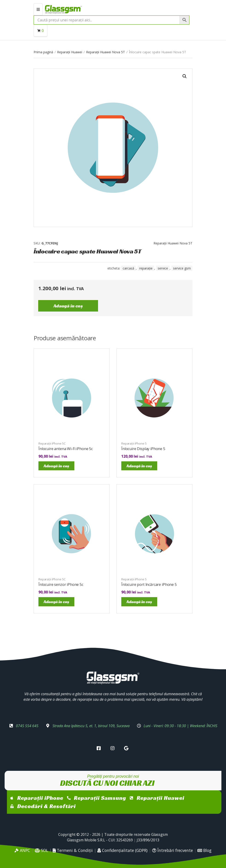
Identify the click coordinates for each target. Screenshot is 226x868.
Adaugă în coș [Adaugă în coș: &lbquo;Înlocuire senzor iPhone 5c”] (56, 602)
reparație (146, 268)
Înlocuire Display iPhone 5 (143, 449)
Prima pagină (43, 52)
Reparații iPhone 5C (52, 443)
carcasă (128, 268)
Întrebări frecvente (172, 850)
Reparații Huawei (70, 52)
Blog (204, 850)
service (163, 268)
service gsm (182, 268)
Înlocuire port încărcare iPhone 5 (149, 584)
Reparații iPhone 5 (134, 443)
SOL (41, 850)
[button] (185, 76)
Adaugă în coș (68, 306)
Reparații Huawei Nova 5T (106, 52)
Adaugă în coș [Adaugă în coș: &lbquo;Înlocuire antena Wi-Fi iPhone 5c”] (56, 466)
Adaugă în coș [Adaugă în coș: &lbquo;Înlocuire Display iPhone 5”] (139, 466)
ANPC (22, 850)
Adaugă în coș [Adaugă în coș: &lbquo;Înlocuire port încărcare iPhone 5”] (139, 602)
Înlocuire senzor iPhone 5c (61, 584)
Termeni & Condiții (73, 850)
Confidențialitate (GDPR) (122, 850)
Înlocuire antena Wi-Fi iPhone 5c (66, 449)
